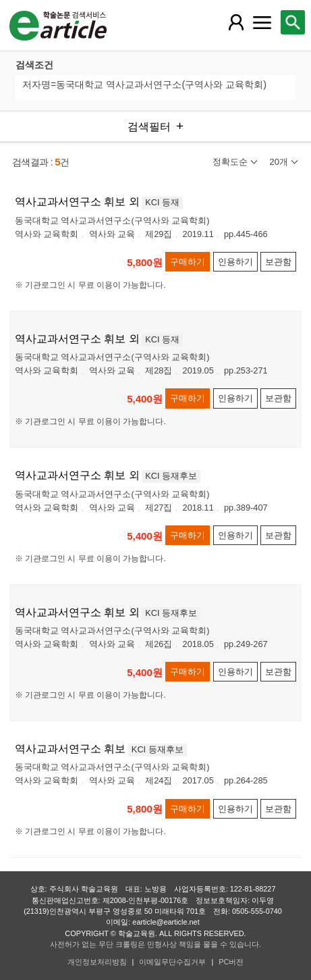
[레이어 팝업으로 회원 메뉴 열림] (236, 22)
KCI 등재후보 (171, 476)
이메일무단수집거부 (172, 962)
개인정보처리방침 (97, 962)
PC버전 (231, 962)
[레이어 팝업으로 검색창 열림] (293, 22)
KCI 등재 (162, 202)
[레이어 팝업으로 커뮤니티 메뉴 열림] (262, 22)
